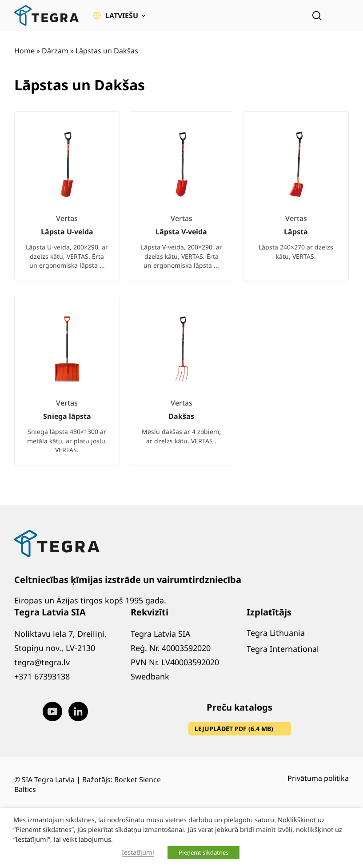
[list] (181, 296)
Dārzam (55, 51)
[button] (119, 16)
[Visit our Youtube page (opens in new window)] (52, 711)
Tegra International (283, 649)
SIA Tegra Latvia (48, 780)
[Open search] (317, 16)
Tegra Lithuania (276, 633)
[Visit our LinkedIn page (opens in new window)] (78, 711)
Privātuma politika (318, 778)
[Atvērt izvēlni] (343, 16)
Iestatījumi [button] (138, 852)
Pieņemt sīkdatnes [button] (203, 852)
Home (24, 51)
